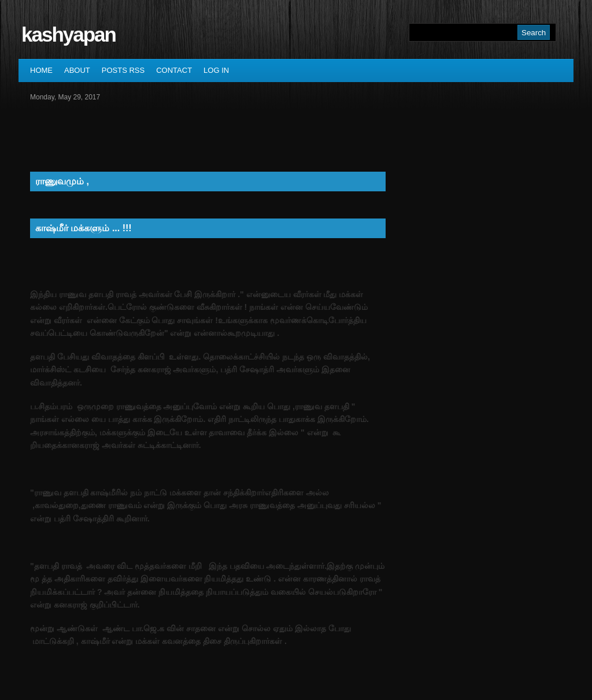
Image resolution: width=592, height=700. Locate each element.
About (77, 70)
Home (41, 70)
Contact (174, 70)
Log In (216, 70)
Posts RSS (123, 70)
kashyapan (69, 34)
